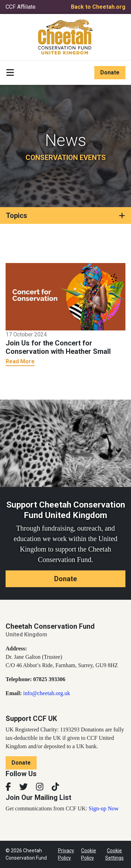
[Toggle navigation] (10, 73)
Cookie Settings (114, 854)
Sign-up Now (104, 808)
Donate (110, 72)
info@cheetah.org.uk (46, 693)
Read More (20, 361)
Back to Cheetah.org (98, 7)
